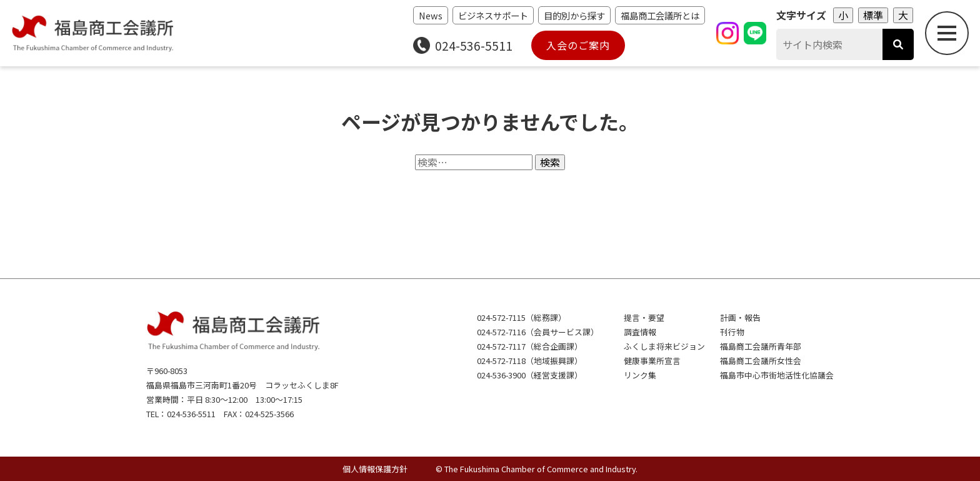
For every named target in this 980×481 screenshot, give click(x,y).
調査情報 (640, 332)
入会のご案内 (578, 45)
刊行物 (732, 332)
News (431, 15)
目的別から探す (574, 15)
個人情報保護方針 (375, 469)
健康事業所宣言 (652, 361)
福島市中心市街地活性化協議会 (777, 375)
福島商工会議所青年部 (761, 346)
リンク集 (640, 375)
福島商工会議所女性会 (761, 361)
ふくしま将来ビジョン (664, 346)
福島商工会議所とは (660, 15)
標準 (873, 15)
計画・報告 (740, 317)
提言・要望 (644, 317)
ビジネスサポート (493, 15)
